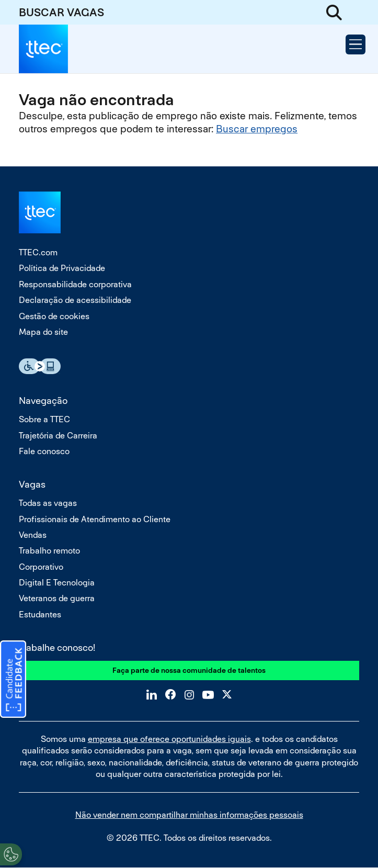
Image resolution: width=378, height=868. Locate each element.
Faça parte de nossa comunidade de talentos (189, 670)
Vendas (33, 535)
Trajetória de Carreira (58, 436)
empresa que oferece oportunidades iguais (169, 739)
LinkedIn (152, 694)
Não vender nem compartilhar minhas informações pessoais (189, 815)
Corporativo (41, 567)
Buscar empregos (257, 129)
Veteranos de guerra (57, 598)
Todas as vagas (48, 503)
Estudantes (40, 615)
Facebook (170, 694)
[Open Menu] (356, 44)
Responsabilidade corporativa (75, 284)
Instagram (189, 694)
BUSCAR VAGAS (61, 12)
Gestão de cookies (54, 316)
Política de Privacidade (62, 268)
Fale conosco (44, 451)
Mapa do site (43, 332)
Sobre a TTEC (44, 419)
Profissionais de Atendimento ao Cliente (95, 519)
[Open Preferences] (11, 854)
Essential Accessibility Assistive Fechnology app (40, 366)
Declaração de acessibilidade (75, 300)
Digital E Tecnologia (57, 583)
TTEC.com (38, 252)
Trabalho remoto (49, 551)
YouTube (208, 694)
